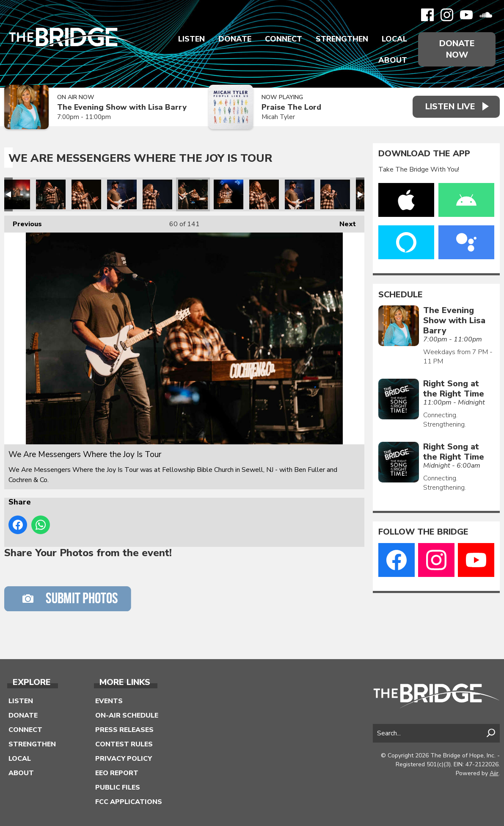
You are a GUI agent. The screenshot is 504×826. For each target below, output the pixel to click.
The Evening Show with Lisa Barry (122, 107)
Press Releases (124, 730)
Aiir (494, 773)
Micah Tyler (278, 117)
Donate (235, 39)
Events (109, 701)
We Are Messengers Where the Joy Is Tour (15, 194)
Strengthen (342, 39)
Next (343, 222)
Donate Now (457, 49)
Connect (284, 39)
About (393, 60)
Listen (191, 39)
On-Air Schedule (127, 715)
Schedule (401, 295)
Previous (23, 222)
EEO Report (117, 773)
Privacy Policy (124, 759)
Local (394, 39)
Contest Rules (124, 744)
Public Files (118, 787)
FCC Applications (129, 802)
